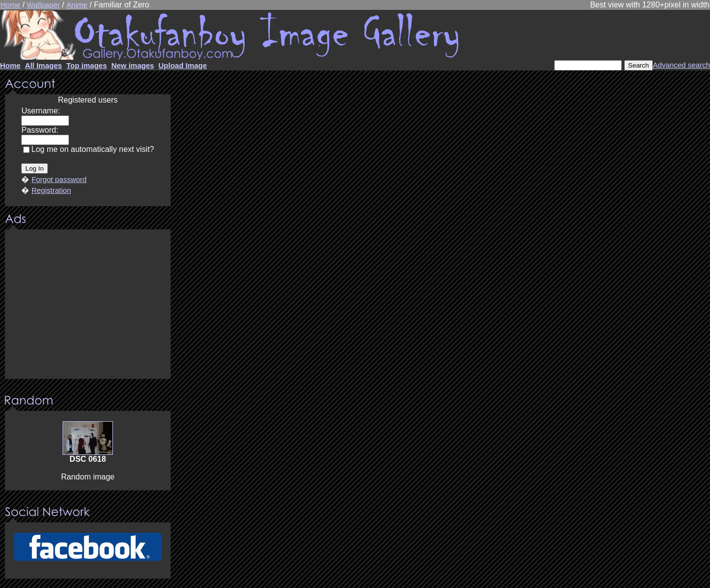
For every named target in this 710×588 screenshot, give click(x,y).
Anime (77, 5)
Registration (51, 190)
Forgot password (59, 179)
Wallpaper (43, 5)
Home (10, 5)
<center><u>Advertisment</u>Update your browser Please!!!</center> (88, 305)
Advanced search (681, 65)
